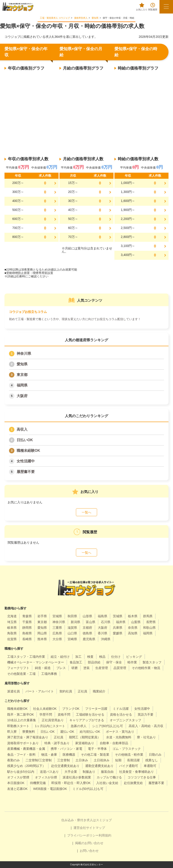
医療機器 (69, 755)
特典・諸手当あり (57, 743)
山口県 (72, 633)
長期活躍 (133, 760)
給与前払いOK (90, 732)
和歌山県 (149, 628)
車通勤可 (150, 766)
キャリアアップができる (87, 720)
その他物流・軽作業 (129, 755)
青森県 (27, 616)
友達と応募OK (17, 789)
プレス (61, 668)
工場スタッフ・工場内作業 (26, 657)
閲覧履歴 (153, 7)
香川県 (102, 633)
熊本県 (42, 639)
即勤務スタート (18, 726)
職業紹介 (99, 691)
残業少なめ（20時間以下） (26, 766)
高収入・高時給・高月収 (146, 726)
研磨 (75, 668)
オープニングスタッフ (125, 720)
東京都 (22, 375)
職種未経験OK (28, 451)
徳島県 (87, 633)
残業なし (152, 760)
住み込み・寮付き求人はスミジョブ (86, 820)
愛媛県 (118, 633)
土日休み (82, 760)
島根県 (27, 633)
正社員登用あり (53, 720)
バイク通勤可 (129, 766)
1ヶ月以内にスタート (50, 726)
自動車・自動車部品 (114, 743)
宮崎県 (72, 639)
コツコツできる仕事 (142, 777)
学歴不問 (46, 714)
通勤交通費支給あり (99, 766)
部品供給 (94, 662)
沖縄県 (106, 639)
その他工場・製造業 (95, 755)
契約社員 (66, 691)
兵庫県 (118, 628)
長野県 (151, 622)
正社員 (82, 691)
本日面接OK (16, 783)
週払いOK (67, 732)
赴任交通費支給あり (65, 766)
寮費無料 (29, 732)
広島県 (57, 633)
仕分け (116, 657)
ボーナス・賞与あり (120, 732)
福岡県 (22, 385)
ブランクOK (71, 709)
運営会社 (80, 828)
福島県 (102, 616)
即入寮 (12, 732)
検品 (102, 657)
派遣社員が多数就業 (77, 777)
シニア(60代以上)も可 (108, 726)
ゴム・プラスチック (127, 749)
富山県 (91, 622)
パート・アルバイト (40, 691)
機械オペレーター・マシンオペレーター (36, 662)
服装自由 (107, 772)
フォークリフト (18, 668)
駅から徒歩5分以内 (21, 772)
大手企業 (71, 772)
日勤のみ (155, 755)
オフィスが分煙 (46, 777)
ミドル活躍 (121, 709)
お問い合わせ (89, 851)
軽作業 (132, 662)
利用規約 (105, 835)
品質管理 (120, 668)
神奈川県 (24, 354)
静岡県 (27, 628)
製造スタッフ (152, 662)
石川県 (106, 622)
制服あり (89, 772)
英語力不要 (146, 714)
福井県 (121, 622)
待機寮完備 (38, 783)
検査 (90, 657)
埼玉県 (12, 622)
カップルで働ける (109, 777)
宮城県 (57, 616)
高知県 (133, 633)
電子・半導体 (97, 749)
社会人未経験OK (45, 709)
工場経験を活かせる (90, 714)
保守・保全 (114, 662)
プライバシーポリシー (83, 835)
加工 (78, 657)
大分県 (57, 639)
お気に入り (142, 7)
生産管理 (102, 668)
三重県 (57, 628)
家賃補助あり (85, 743)
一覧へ (86, 512)
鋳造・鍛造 (43, 668)
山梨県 (136, 622)
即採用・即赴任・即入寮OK (71, 783)
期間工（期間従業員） (85, 737)
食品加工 (76, 662)
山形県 (87, 616)
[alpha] (18, 7)
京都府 (87, 628)
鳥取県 (12, 633)
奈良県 (133, 628)
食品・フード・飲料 (21, 755)
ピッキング (134, 657)
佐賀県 (12, 639)
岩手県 (42, 616)
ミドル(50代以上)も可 (88, 789)
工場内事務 (49, 674)
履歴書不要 (26, 472)
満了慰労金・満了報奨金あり (28, 737)
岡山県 (42, 633)
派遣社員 (14, 691)
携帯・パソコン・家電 (66, 749)
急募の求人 (79, 726)
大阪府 (22, 396)
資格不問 (64, 714)
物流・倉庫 (49, 755)
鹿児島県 (89, 639)
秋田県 (72, 616)
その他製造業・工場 (21, 674)
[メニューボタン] (166, 7)
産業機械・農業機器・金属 (26, 749)
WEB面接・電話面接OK (50, 789)
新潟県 (75, 622)
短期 (118, 760)
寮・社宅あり (146, 737)
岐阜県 (12, 628)
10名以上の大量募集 (22, 720)
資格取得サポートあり (23, 743)
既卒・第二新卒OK (20, 714)
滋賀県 (72, 628)
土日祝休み (102, 760)
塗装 (86, 668)
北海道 (12, 616)
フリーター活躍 (96, 709)
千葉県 (27, 622)
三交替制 (64, 760)
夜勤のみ (14, 760)
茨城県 (118, 616)
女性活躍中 (26, 461)
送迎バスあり (49, 772)
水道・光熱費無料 (119, 737)
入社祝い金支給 (107, 783)
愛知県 (22, 364)
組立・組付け (60, 657)
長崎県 (27, 639)
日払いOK (25, 440)
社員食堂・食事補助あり (137, 772)
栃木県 (133, 616)
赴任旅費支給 (133, 783)
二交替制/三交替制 (39, 760)
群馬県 (148, 616)
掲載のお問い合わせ (89, 843)
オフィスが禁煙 (18, 777)
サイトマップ (96, 828)
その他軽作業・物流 (146, 668)
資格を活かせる (121, 714)
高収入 (22, 429)
